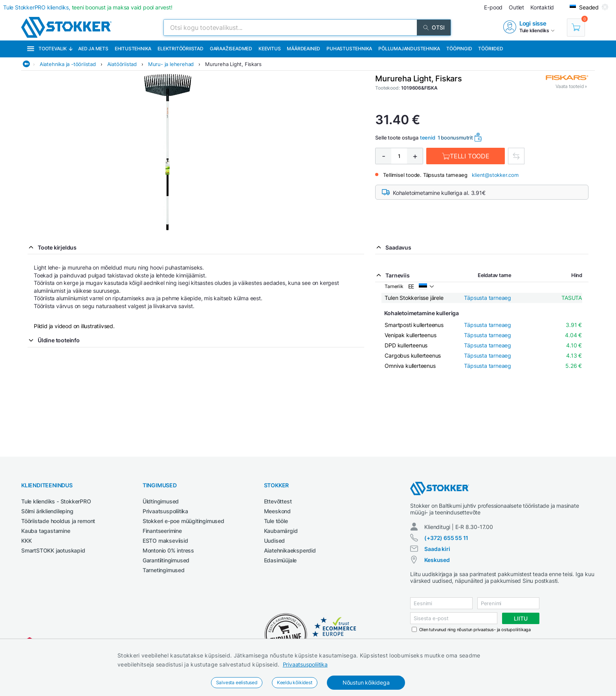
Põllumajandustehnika (409, 49)
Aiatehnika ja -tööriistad (68, 64)
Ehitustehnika (133, 49)
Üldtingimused (161, 501)
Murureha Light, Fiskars (233, 64)
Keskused (437, 560)
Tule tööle (276, 521)
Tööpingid (459, 49)
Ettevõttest (278, 501)
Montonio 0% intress (168, 550)
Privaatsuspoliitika (305, 664)
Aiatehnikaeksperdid (290, 550)
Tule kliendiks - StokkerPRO (56, 501)
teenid (428, 138)
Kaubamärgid (281, 531)
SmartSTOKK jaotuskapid (53, 550)
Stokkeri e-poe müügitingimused (183, 521)
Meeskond (277, 511)
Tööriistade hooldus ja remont (58, 521)
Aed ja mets (93, 49)
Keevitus (269, 49)
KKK (26, 541)
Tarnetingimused (164, 570)
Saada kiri (437, 549)
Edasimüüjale (280, 560)
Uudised (275, 541)
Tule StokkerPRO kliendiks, (88, 7)
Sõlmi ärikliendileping (47, 511)
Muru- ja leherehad (171, 64)
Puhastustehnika (349, 49)
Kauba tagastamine (46, 531)
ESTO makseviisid (165, 541)
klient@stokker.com (495, 175)
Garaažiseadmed (231, 49)
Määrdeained (303, 49)
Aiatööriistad (122, 64)
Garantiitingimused (166, 560)
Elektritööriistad (181, 49)
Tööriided (490, 49)
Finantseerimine (162, 531)
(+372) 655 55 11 (446, 538)
